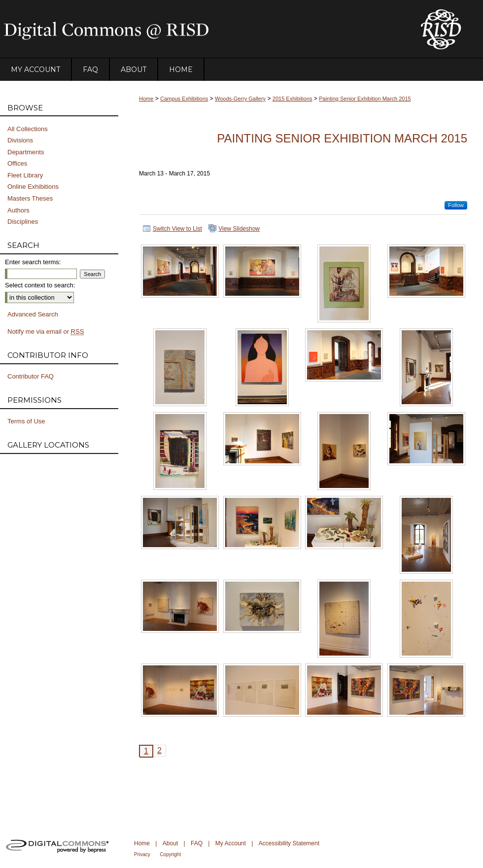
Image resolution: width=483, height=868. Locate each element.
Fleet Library (25, 175)
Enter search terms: (33, 262)
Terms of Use (26, 421)
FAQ (197, 843)
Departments (26, 152)
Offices (17, 163)
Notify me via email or (46, 332)
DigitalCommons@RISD (202, 29)
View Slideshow (239, 229)
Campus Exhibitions (184, 99)
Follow (456, 205)
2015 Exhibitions (293, 99)
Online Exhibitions (33, 187)
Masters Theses (30, 198)
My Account (231, 843)
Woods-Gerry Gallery (240, 99)
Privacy (142, 854)
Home (146, 99)
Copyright (170, 854)
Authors (18, 210)
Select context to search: (40, 285)
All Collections (28, 129)
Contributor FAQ (31, 376)
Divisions (20, 140)
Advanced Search (33, 314)
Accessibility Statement (289, 843)
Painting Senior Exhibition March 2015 (365, 99)
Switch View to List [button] (177, 229)
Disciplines (23, 222)
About (170, 843)
